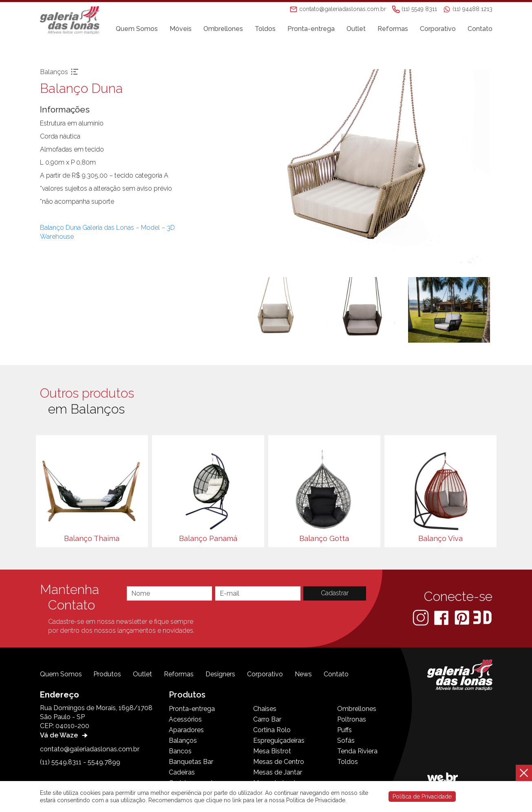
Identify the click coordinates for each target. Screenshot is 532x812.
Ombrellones (223, 29)
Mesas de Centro (279, 762)
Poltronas (352, 719)
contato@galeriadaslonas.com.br (90, 749)
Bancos (180, 751)
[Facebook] (442, 617)
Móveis (181, 29)
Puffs (344, 730)
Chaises (265, 709)
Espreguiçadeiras (279, 740)
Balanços (183, 740)
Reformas (393, 29)
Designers (220, 674)
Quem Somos (137, 29)
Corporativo (438, 29)
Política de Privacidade (422, 797)
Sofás (346, 740)
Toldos (265, 29)
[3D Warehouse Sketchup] (482, 617)
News (303, 674)
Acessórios (185, 719)
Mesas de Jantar (278, 772)
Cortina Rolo (272, 730)
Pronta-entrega (311, 29)
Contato (480, 29)
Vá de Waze (65, 735)
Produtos (107, 674)
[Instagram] (422, 617)
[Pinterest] (463, 617)
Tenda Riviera (357, 751)
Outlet (356, 29)
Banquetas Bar (191, 762)
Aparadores (186, 730)
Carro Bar (267, 719)
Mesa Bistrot (272, 751)
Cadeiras (182, 772)
